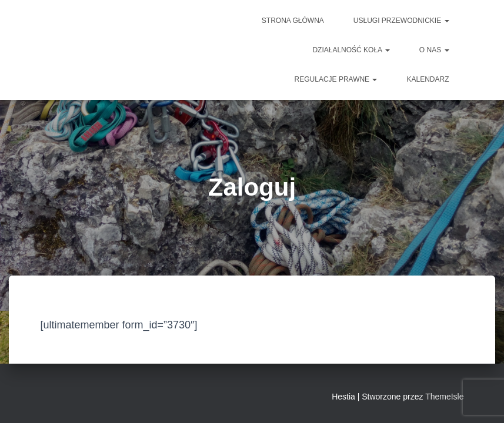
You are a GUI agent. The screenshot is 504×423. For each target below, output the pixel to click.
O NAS (434, 50)
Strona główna (293, 21)
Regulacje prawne (336, 79)
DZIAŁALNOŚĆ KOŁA (351, 50)
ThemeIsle (444, 397)
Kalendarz (428, 79)
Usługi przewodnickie (401, 21)
